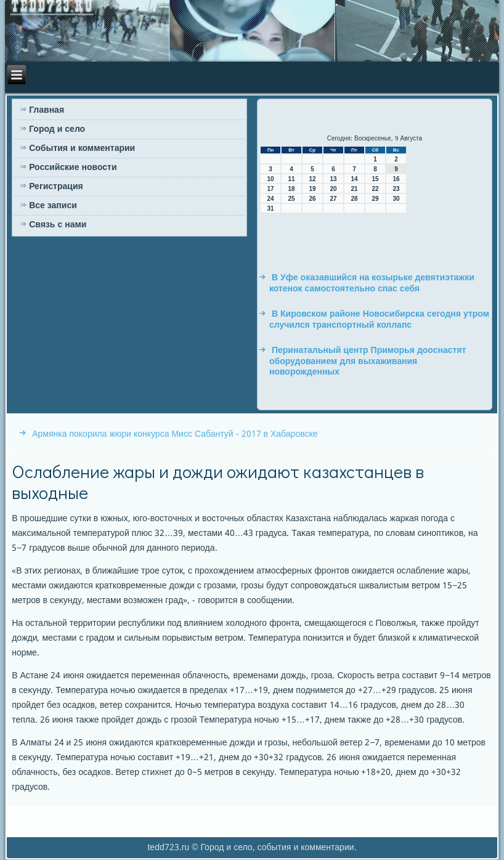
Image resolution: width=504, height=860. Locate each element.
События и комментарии (82, 148)
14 (354, 179)
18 (291, 189)
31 (270, 209)
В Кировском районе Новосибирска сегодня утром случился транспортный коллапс (379, 320)
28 (354, 199)
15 (375, 179)
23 (396, 189)
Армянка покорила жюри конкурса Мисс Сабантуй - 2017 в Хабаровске (175, 434)
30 (396, 199)
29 (375, 199)
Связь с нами (58, 225)
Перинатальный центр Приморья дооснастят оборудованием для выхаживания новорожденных (368, 361)
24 (270, 199)
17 (270, 189)
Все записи (53, 206)
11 (291, 179)
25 (291, 199)
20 (333, 189)
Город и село (57, 129)
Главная (47, 110)
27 (333, 199)
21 (354, 189)
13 (333, 179)
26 (312, 199)
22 (375, 189)
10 (270, 179)
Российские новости (73, 168)
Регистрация (56, 187)
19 (312, 189)
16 (396, 179)
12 (312, 179)
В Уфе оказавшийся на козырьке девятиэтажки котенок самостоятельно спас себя (372, 283)
